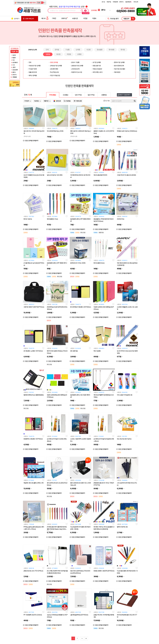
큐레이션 (64, 18)
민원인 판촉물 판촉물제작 (31, 141)
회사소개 (136, 2)
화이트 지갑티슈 (28, 219)
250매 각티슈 (121, 219)
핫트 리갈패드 (97, 351)
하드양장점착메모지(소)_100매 (55, 131)
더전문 (85, 18)
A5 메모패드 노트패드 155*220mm (33, 351)
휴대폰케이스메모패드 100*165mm (33, 439)
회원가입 (109, 2)
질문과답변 (129, 2)
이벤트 (94, 18)
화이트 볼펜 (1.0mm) (99, 263)
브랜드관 (75, 18)
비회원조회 (115, 2)
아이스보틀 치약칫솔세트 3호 (125, 395)
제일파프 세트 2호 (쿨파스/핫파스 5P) (34, 483)
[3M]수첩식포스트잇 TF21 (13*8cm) (33, 571)
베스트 (45, 18)
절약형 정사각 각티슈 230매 (78, 263)
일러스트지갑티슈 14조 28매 (55, 175)
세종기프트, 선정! (68, 7)
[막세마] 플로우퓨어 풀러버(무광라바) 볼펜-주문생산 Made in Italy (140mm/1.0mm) (57, 529)
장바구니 (121, 2)
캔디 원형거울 (74, 351)
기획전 (54, 18)
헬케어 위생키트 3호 (122, 527)
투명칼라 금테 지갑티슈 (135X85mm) (127, 131)
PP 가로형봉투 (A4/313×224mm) (33, 615)
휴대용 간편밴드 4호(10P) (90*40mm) (104, 571)
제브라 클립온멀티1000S (100, 175)
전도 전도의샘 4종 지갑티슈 (124, 439)
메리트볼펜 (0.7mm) (52, 219)
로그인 (103, 2)
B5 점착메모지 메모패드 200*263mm (81, 307)
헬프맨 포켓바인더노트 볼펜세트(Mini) (34, 395)
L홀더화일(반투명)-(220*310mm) (79, 615)
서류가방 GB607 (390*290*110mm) (34, 307)
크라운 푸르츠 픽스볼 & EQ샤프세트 (126, 175)
